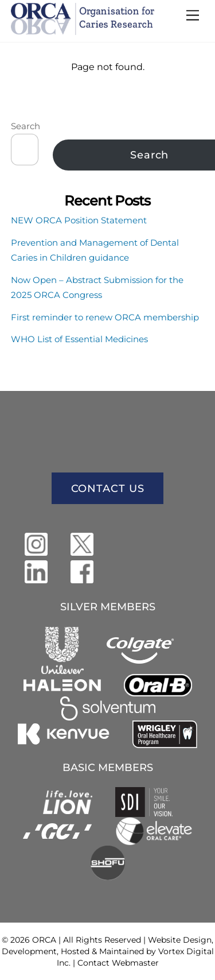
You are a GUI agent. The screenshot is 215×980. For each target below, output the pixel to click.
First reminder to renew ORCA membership (105, 317)
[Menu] (193, 16)
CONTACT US (108, 489)
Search (26, 126)
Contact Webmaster (118, 963)
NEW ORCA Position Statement (79, 220)
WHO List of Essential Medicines (79, 339)
